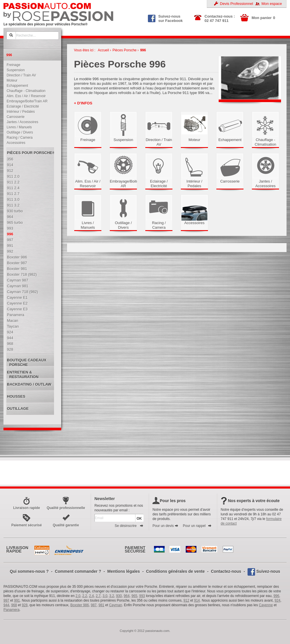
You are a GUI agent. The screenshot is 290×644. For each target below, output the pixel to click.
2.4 (91, 596)
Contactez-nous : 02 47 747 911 (220, 18)
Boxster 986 (80, 605)
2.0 (78, 596)
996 (143, 50)
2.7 (98, 596)
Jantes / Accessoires (21, 122)
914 (197, 600)
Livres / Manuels (18, 127)
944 (6, 605)
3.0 (105, 596)
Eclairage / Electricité (22, 106)
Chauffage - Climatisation (25, 91)
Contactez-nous (226, 571)
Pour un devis (166, 526)
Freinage (12, 65)
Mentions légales (124, 571)
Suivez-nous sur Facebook (165, 18)
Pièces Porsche (124, 50)
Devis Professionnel (236, 4)
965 (134, 596)
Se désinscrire (129, 526)
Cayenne (266, 605)
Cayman (116, 605)
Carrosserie (14, 117)
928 (25, 605)
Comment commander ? (78, 571)
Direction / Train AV (20, 75)
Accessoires (15, 143)
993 (142, 596)
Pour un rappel (197, 526)
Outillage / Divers (18, 132)
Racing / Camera (18, 138)
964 (127, 596)
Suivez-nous (268, 571)
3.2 (112, 596)
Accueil (103, 50)
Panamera (11, 610)
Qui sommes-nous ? (29, 571)
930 (119, 596)
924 (278, 600)
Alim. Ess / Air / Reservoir (25, 96)
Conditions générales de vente (175, 571)
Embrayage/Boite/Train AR (26, 101)
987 (94, 605)
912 (186, 600)
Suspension (14, 70)
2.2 (85, 596)
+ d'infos (83, 103)
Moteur (11, 80)
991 (17, 600)
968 (14, 605)
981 (101, 605)
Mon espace (272, 4)
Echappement (16, 86)
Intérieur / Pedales (19, 112)
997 (6, 600)
